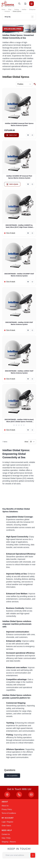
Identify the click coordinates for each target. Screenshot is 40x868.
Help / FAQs (6, 838)
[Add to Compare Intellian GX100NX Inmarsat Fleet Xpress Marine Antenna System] (32, 135)
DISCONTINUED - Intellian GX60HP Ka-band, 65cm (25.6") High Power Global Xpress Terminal (19, 226)
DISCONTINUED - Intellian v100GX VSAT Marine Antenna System (19, 372)
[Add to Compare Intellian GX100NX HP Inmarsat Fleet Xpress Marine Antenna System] (32, 184)
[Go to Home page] (8, 4)
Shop (10, 9)
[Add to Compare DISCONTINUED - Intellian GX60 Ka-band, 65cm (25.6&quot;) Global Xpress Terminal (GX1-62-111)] (32, 430)
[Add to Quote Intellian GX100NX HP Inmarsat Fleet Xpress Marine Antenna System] (12, 184)
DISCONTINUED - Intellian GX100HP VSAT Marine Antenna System (19, 275)
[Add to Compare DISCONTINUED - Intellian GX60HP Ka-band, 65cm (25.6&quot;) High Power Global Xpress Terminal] (32, 233)
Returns (13, 842)
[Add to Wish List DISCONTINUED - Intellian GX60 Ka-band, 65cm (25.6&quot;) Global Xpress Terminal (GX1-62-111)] (28, 430)
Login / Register (7, 822)
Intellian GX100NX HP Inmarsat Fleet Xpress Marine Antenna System (19, 177)
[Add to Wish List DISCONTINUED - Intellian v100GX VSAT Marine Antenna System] (28, 379)
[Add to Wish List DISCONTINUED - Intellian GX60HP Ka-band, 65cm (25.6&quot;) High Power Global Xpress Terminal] (28, 233)
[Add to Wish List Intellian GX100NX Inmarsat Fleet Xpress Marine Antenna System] (28, 135)
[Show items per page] (32, 442)
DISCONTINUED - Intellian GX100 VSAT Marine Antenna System (19, 323)
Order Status (6, 826)
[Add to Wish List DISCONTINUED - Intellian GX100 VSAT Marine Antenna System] (28, 330)
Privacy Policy (7, 809)
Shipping (5, 842)
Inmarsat (7, 11)
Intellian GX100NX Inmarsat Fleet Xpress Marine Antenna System (19, 124)
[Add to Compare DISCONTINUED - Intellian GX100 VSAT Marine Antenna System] (32, 330)
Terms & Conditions (9, 813)
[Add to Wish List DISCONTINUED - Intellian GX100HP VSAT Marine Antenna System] (28, 282)
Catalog (17, 9)
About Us (5, 806)
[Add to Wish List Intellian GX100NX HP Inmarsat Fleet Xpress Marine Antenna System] (28, 184)
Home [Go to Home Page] (3, 9)
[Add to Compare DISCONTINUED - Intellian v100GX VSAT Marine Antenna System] (32, 379)
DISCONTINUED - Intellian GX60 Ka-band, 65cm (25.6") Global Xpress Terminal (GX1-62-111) (19, 421)
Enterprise (32, 9)
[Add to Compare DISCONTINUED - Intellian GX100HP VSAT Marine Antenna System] (32, 282)
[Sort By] (24, 84)
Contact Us (6, 834)
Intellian (24, 9)
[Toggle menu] (37, 4)
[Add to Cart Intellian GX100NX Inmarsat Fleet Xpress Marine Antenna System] (12, 135)
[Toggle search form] (19, 4)
